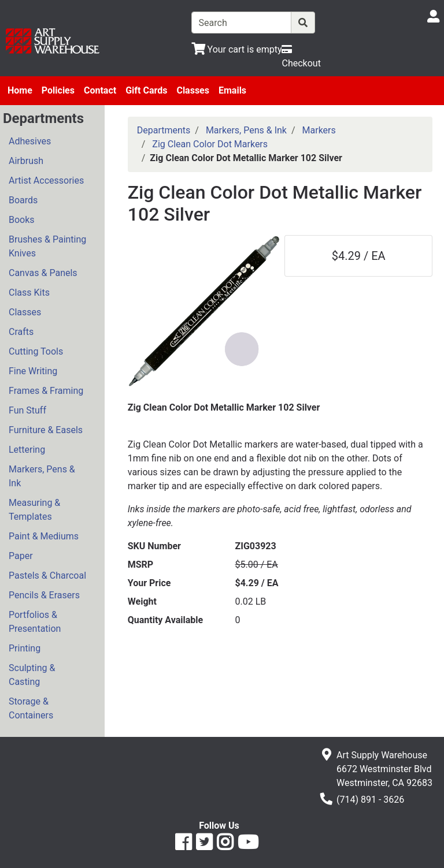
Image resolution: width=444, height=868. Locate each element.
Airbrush (26, 161)
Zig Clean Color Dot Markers (210, 144)
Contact (100, 90)
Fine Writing (33, 371)
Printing (25, 648)
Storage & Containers (31, 708)
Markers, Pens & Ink (42, 476)
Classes (193, 90)
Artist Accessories (46, 180)
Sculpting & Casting (32, 675)
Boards (23, 200)
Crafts (21, 332)
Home (20, 90)
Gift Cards (146, 90)
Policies (58, 90)
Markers (319, 130)
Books (22, 220)
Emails (232, 90)
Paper (21, 556)
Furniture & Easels (46, 430)
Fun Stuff (27, 410)
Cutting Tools (36, 351)
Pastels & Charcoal (47, 575)
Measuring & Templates (34, 510)
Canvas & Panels (43, 273)
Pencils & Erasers (44, 595)
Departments (164, 130)
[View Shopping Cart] (237, 49)
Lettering (27, 450)
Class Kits (29, 293)
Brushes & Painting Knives (47, 246)
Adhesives (30, 141)
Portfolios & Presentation (35, 622)
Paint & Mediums (44, 536)
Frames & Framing (46, 391)
